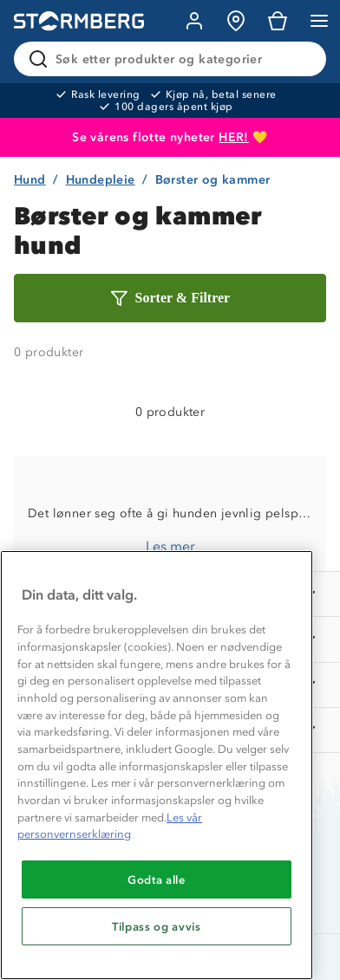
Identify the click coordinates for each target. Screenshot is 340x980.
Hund (30, 180)
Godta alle (157, 879)
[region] (157, 765)
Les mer (170, 546)
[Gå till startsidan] (79, 21)
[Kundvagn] (278, 21)
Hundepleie (101, 180)
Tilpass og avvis (157, 926)
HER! (234, 137)
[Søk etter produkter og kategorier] (173, 59)
